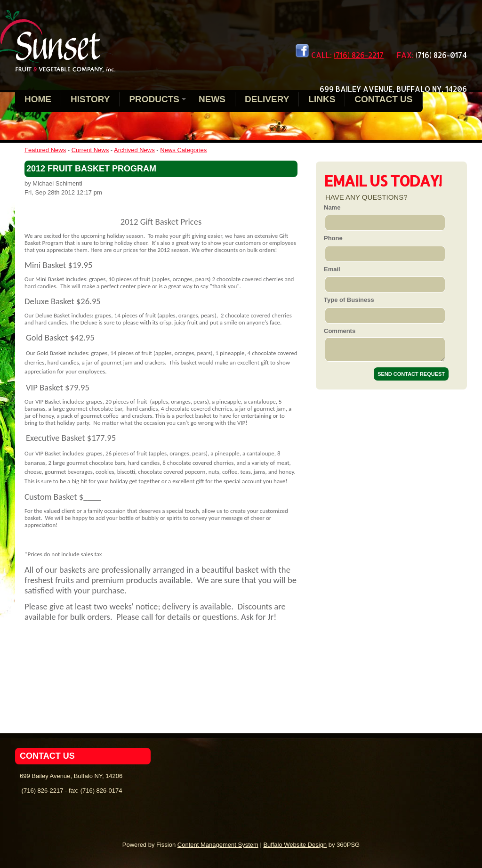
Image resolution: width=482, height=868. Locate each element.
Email (332, 269)
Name (332, 207)
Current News (90, 150)
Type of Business (349, 300)
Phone (333, 238)
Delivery (267, 99)
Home (38, 99)
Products (154, 99)
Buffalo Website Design (295, 845)
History (90, 99)
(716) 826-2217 (359, 55)
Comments (340, 331)
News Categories (183, 150)
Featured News (45, 150)
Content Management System (218, 845)
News (212, 99)
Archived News (134, 150)
